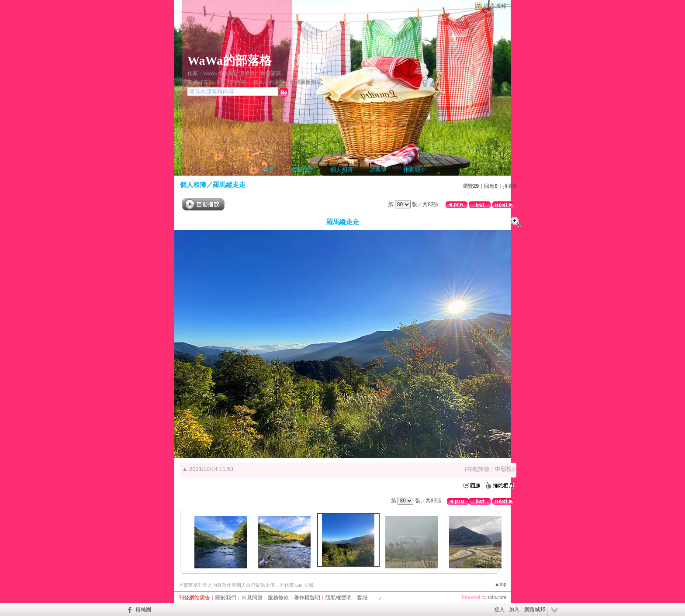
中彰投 (503, 469)
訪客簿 (378, 170)
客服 (362, 598)
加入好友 (198, 82)
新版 (308, 61)
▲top (500, 584)
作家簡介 (415, 170)
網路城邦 (495, 6)
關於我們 (226, 598)
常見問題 (252, 598)
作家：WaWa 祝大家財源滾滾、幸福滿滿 (234, 73)
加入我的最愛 (269, 82)
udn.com (497, 597)
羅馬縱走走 (229, 185)
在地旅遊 (478, 469)
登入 (499, 609)
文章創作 (302, 170)
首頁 (269, 170)
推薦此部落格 (231, 82)
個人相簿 (342, 170)
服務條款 (278, 598)
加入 (514, 609)
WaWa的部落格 (230, 61)
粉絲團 (143, 609)
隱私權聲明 (339, 598)
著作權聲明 (307, 598)
